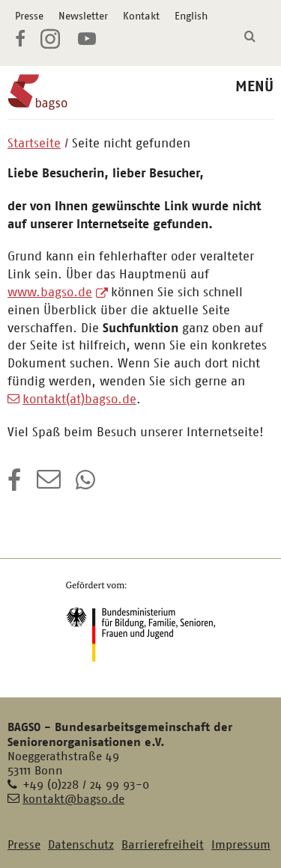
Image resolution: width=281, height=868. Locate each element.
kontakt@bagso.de (73, 799)
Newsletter (83, 16)
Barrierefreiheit (163, 844)
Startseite (34, 143)
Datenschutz (81, 844)
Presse (29, 16)
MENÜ (254, 86)
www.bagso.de (50, 292)
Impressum (241, 844)
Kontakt (141, 16)
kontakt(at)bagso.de (79, 399)
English (191, 16)
